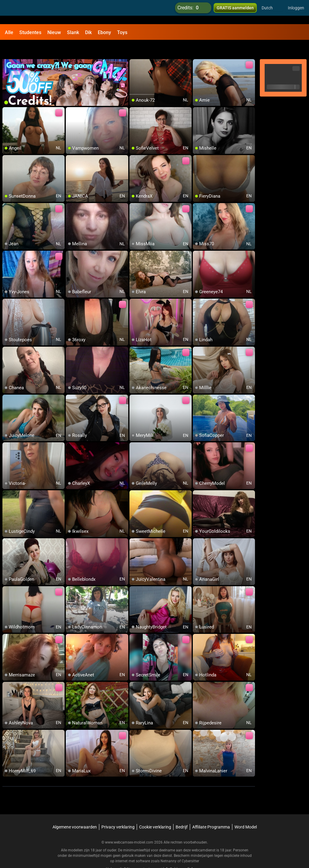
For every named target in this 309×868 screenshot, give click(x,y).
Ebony (104, 32)
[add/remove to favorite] (134, 48)
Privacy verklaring (118, 811)
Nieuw (54, 32)
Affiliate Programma (211, 811)
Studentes (30, 32)
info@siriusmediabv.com (183, 853)
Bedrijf (182, 811)
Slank (73, 32)
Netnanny (169, 845)
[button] (271, 12)
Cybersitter (190, 845)
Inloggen (296, 12)
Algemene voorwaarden (75, 811)
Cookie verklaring (155, 811)
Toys (122, 32)
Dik (88, 32)
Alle (9, 32)
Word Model (246, 811)
